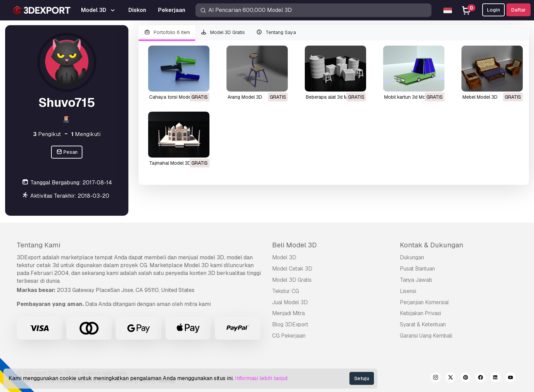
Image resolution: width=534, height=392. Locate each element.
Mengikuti (86, 134)
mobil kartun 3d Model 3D (412, 97)
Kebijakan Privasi (420, 313)
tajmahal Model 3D (170, 163)
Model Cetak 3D (292, 269)
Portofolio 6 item (167, 32)
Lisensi (408, 291)
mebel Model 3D (480, 97)
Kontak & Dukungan (431, 245)
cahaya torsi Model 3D (174, 97)
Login (493, 10)
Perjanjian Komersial (424, 302)
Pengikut (47, 134)
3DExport (29, 257)
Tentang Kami (38, 245)
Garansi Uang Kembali (426, 336)
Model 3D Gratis (223, 32)
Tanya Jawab (416, 280)
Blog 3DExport (290, 324)
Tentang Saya (276, 32)
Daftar (519, 10)
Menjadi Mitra (288, 313)
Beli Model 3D (294, 245)
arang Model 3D (245, 97)
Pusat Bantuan (417, 269)
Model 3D (284, 257)
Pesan (67, 152)
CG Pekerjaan (289, 336)
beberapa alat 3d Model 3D (335, 97)
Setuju (362, 378)
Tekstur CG (286, 291)
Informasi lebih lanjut (261, 378)
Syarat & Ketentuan (423, 324)
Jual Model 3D (290, 302)
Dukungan (412, 257)
